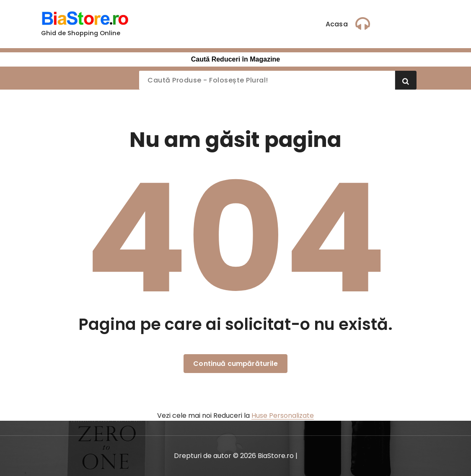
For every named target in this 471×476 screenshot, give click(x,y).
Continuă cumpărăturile (235, 364)
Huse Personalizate (283, 416)
